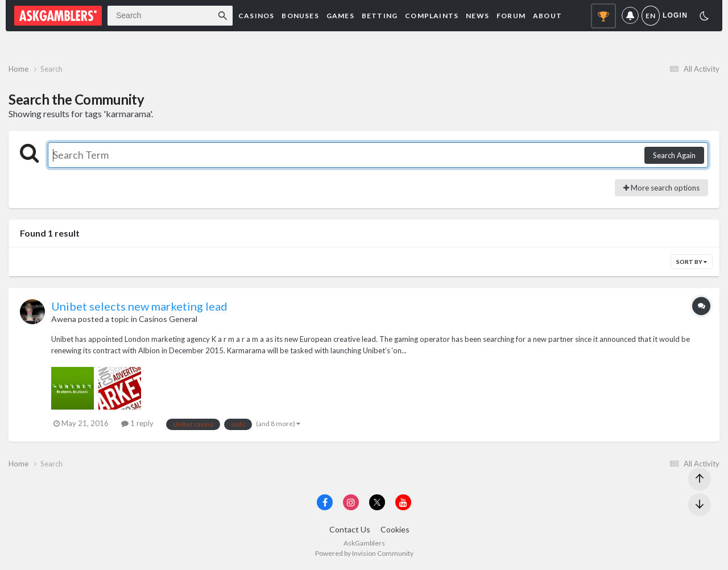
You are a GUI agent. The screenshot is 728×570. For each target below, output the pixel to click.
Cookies (395, 529)
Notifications (630, 16)
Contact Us (350, 529)
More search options (661, 188)
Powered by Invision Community (364, 553)
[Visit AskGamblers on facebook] (325, 502)
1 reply (137, 423)
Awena (64, 319)
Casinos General (168, 319)
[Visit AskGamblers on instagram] (351, 502)
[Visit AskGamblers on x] (377, 502)
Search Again (674, 155)
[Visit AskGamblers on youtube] (403, 502)
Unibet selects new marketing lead (139, 306)
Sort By (692, 262)
